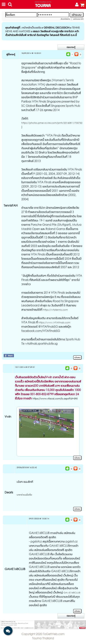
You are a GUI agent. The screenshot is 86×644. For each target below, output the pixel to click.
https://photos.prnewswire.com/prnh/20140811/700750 (52, 123)
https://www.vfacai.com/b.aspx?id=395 (55, 399)
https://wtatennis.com (55, 310)
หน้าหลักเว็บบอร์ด (32, 28)
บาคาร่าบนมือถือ (24, 495)
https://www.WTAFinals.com (54, 323)
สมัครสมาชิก (78, 19)
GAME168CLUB (72, 593)
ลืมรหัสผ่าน (65, 19)
